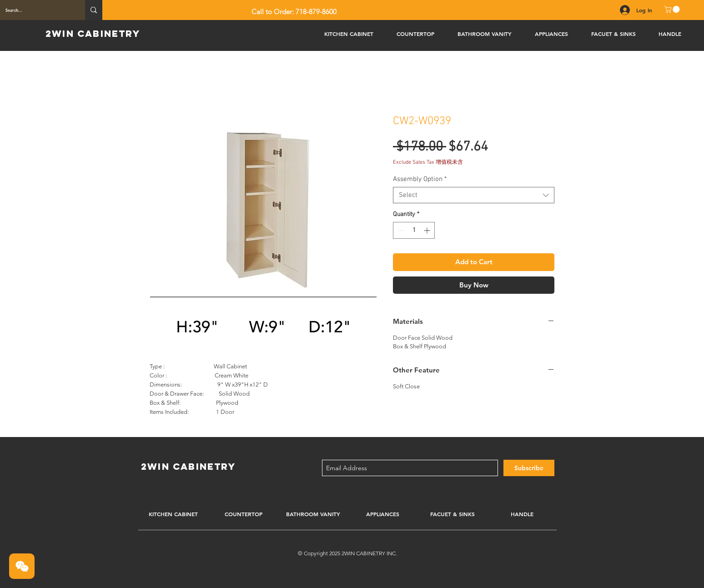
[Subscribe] (529, 468)
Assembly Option (420, 179)
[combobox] (474, 195)
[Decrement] (400, 230)
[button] (673, 9)
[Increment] (428, 230)
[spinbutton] (414, 230)
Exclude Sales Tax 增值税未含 (428, 162)
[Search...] (36, 10)
